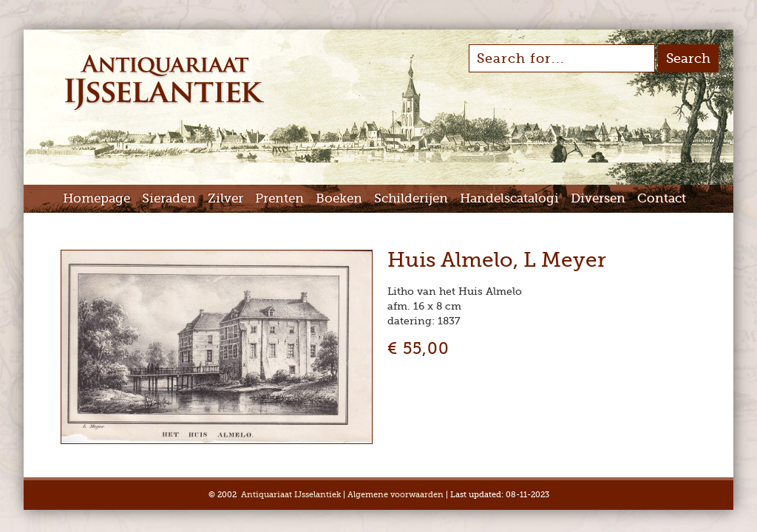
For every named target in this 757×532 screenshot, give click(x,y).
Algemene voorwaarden (396, 495)
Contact (662, 198)
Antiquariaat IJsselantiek (291, 495)
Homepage (96, 198)
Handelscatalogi (509, 198)
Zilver (225, 198)
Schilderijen (411, 198)
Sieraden (169, 198)
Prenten (279, 198)
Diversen (598, 198)
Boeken (339, 198)
